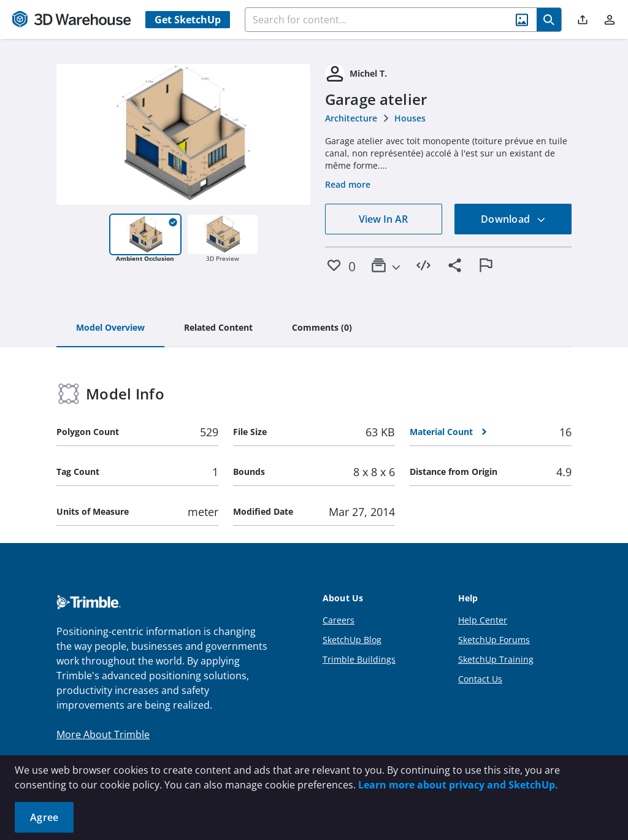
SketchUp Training (496, 659)
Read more (348, 184)
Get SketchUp (188, 20)
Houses (410, 118)
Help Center (483, 620)
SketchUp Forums (494, 640)
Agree (44, 817)
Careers (339, 620)
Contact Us (480, 679)
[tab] (110, 328)
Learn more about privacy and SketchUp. (458, 785)
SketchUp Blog (352, 640)
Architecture (351, 118)
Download (513, 219)
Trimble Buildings (359, 659)
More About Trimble (103, 734)
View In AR (383, 219)
